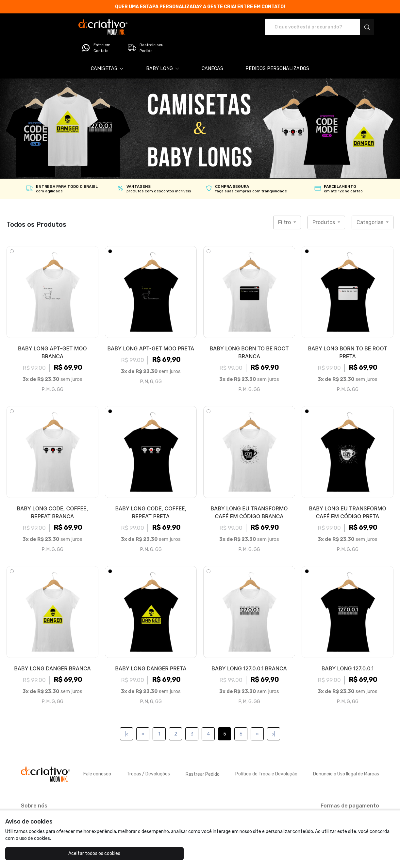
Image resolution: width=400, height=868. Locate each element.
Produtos (324, 204)
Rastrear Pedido (203, 756)
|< (126, 716)
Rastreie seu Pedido (354, 27)
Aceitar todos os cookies (38, 853)
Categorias (371, 204)
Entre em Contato (305, 27)
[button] (107, 50)
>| (274, 716)
